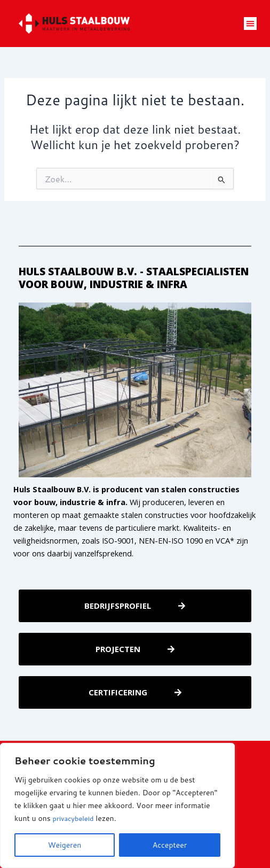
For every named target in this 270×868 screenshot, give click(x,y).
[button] (250, 24)
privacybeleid (75, 818)
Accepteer (170, 845)
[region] (117, 805)
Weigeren (65, 845)
